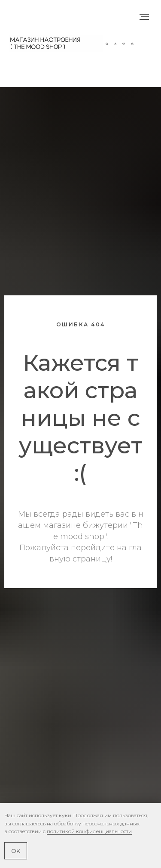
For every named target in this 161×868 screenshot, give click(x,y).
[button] (107, 43)
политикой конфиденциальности (89, 831)
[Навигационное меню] (144, 17)
